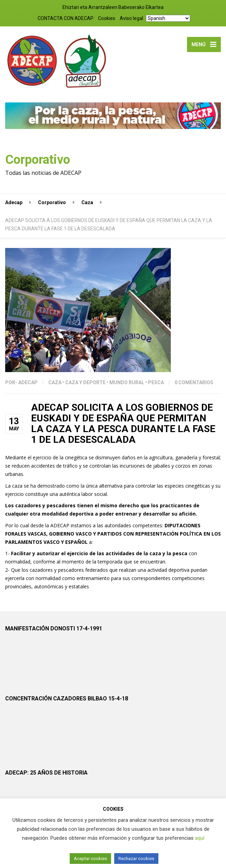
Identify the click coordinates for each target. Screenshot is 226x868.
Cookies (107, 18)
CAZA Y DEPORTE (85, 382)
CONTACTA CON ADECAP (66, 18)
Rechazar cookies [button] (136, 859)
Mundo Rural (127, 382)
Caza (55, 382)
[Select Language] (168, 18)
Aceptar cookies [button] (90, 859)
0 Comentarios (194, 382)
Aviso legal (131, 18)
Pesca (156, 382)
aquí (200, 838)
